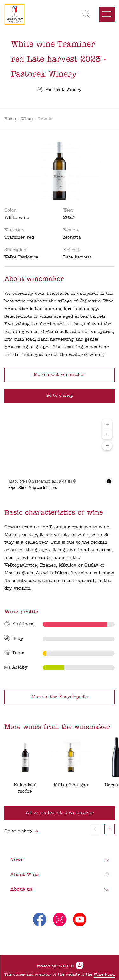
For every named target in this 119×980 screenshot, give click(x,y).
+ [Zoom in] (107, 424)
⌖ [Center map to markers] (107, 446)
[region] (60, 455)
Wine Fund (104, 975)
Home (10, 119)
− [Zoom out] (107, 434)
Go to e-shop (21, 831)
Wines (27, 119)
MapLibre (17, 481)
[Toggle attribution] (109, 481)
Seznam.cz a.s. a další (51, 481)
